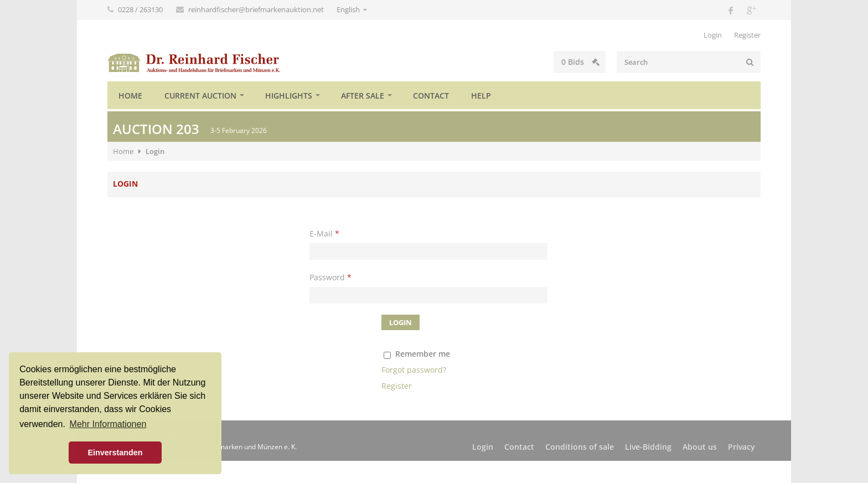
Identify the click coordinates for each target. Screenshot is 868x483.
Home (130, 96)
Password (330, 277)
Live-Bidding (648, 447)
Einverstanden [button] (115, 453)
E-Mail (324, 233)
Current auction (200, 96)
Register (747, 35)
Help (481, 96)
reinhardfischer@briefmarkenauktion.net (257, 9)
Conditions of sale (580, 447)
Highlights (289, 96)
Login (713, 35)
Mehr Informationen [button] (108, 424)
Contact (431, 96)
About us (700, 447)
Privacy (742, 447)
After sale (363, 96)
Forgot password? (414, 370)
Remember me (423, 354)
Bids (580, 62)
